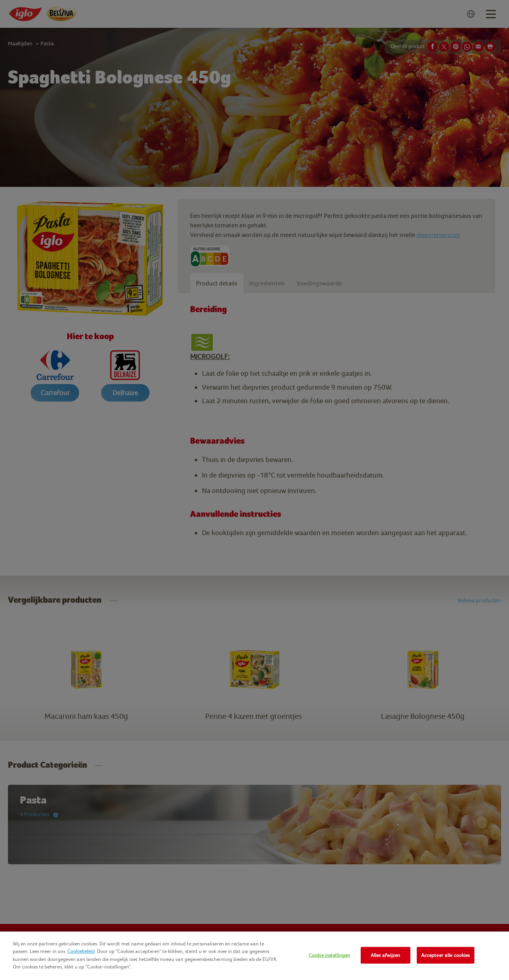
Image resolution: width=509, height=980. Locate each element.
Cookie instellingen (329, 955)
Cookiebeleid (81, 951)
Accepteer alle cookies (446, 955)
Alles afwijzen (386, 955)
